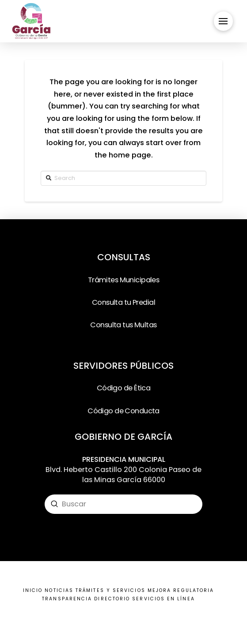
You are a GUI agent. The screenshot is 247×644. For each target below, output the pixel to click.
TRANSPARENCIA (67, 599)
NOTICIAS (59, 590)
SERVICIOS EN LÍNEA (163, 599)
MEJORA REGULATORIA (181, 590)
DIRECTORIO (112, 599)
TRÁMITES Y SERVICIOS (110, 590)
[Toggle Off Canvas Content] (223, 21)
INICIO (33, 590)
